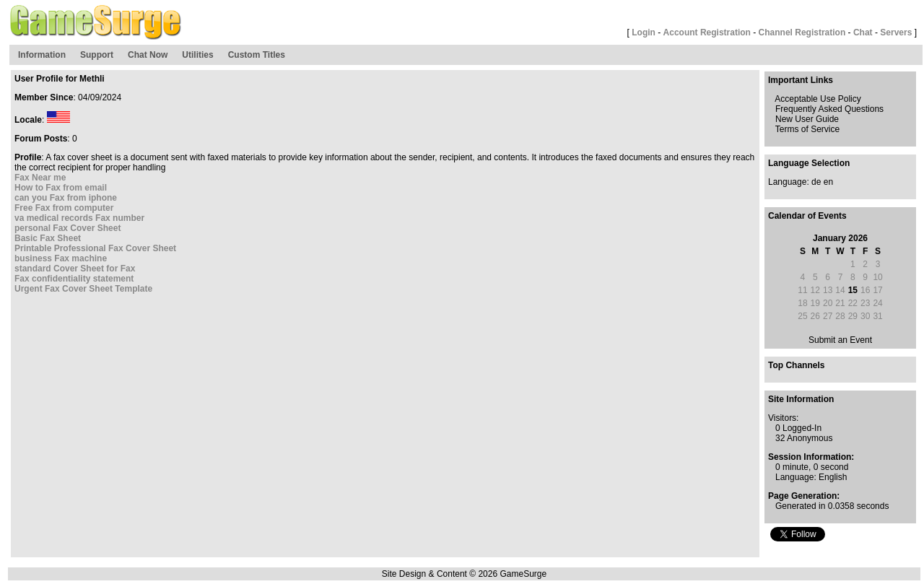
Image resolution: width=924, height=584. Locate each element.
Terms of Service (807, 129)
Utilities (197, 55)
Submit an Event (840, 340)
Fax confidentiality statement (74, 279)
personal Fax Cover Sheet (67, 228)
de (816, 182)
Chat (863, 32)
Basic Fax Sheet (48, 238)
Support (97, 55)
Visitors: (783, 418)
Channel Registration (802, 32)
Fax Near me (40, 178)
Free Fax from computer (64, 208)
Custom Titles (257, 55)
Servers (896, 32)
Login (644, 32)
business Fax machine (61, 258)
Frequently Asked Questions (829, 109)
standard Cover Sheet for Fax (75, 269)
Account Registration (707, 32)
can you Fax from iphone (66, 198)
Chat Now (148, 55)
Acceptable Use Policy (818, 99)
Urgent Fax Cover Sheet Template (83, 289)
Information (42, 55)
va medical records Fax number (79, 218)
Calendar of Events (807, 216)
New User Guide (807, 119)
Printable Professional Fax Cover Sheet (95, 248)
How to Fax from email (61, 188)
